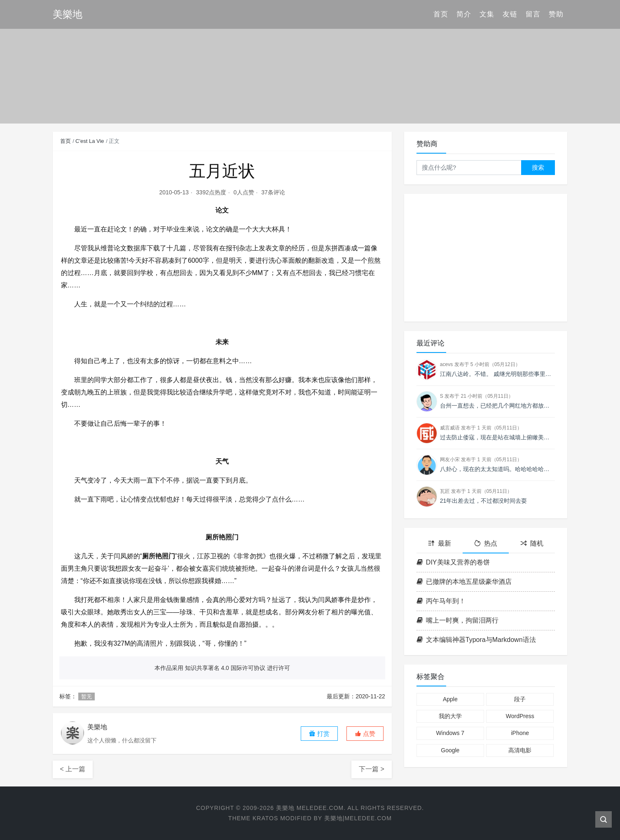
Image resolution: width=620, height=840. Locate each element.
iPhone (520, 733)
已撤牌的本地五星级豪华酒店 (464, 582)
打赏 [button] (319, 734)
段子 (520, 699)
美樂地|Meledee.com (358, 818)
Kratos (265, 818)
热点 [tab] (486, 543)
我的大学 (450, 716)
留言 (533, 14)
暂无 (87, 696)
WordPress (520, 716)
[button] (365, 734)
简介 (464, 14)
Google (450, 750)
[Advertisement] (486, 258)
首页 (441, 14)
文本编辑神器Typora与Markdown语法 (476, 640)
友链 (510, 14)
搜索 (538, 167)
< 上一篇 (73, 769)
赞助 (556, 14)
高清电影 (520, 750)
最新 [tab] (440, 543)
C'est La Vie (90, 141)
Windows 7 (450, 733)
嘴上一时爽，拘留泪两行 (457, 620)
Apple (450, 699)
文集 (487, 14)
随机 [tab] (532, 543)
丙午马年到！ (441, 601)
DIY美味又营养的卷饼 (453, 562)
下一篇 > (372, 769)
